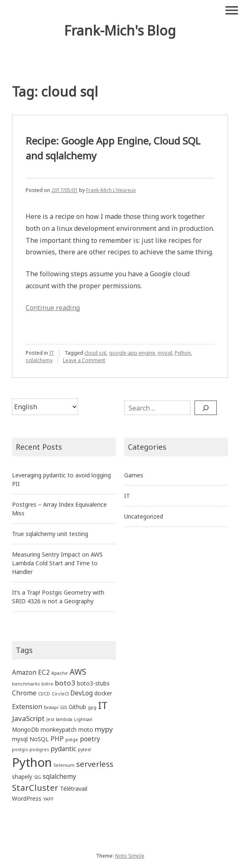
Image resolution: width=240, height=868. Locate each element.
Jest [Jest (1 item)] (50, 719)
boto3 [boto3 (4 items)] (65, 683)
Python (183, 353)
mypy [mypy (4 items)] (104, 729)
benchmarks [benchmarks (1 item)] (26, 684)
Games (134, 475)
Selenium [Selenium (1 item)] (64, 765)
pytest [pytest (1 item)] (84, 749)
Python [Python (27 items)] (32, 762)
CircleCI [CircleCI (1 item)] (60, 694)
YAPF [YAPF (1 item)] (48, 799)
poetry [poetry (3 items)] (90, 739)
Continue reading (53, 308)
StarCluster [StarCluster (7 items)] (35, 787)
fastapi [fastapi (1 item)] (51, 707)
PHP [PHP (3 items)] (57, 739)
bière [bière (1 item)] (47, 684)
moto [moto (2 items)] (86, 729)
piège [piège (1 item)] (72, 740)
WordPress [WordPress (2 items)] (27, 798)
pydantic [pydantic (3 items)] (63, 749)
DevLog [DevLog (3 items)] (82, 693)
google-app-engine (132, 353)
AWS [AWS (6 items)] (78, 672)
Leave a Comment (84, 360)
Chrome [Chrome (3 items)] (24, 693)
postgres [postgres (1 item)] (39, 749)
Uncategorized (144, 516)
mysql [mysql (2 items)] (20, 739)
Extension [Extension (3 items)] (27, 707)
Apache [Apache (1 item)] (60, 673)
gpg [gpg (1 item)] (92, 707)
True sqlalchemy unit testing (50, 534)
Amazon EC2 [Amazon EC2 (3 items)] (31, 672)
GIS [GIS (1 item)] (64, 707)
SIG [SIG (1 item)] (37, 777)
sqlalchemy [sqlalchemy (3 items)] (59, 776)
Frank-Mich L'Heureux (111, 190)
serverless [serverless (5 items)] (95, 764)
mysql (165, 353)
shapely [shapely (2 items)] (22, 777)
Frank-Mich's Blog (120, 30)
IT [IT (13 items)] (103, 705)
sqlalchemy (39, 360)
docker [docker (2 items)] (103, 693)
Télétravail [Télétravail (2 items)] (74, 789)
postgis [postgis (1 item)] (20, 749)
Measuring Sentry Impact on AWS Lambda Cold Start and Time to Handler (57, 563)
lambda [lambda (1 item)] (64, 719)
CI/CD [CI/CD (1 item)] (44, 694)
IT (52, 353)
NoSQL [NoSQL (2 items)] (39, 739)
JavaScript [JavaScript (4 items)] (28, 718)
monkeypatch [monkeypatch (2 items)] (59, 729)
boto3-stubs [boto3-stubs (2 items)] (93, 683)
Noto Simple (130, 856)
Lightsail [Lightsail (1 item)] (83, 719)
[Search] (206, 408)
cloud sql (95, 353)
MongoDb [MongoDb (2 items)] (25, 729)
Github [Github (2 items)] (77, 707)
